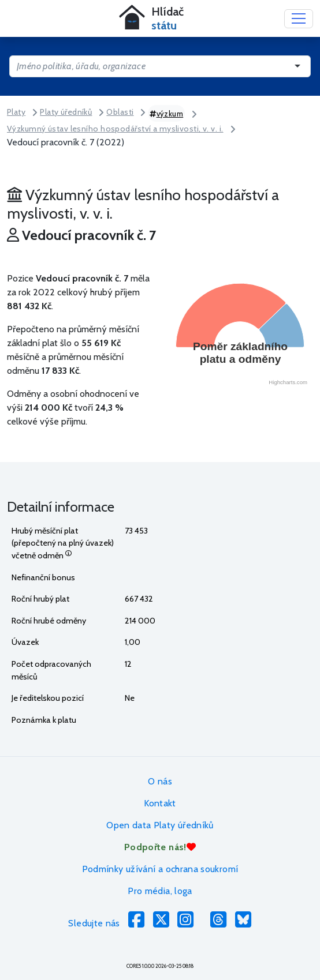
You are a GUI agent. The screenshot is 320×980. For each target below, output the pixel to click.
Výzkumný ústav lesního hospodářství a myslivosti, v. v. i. (115, 129)
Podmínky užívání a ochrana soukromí (160, 869)
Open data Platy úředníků (160, 825)
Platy (16, 112)
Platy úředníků (66, 112)
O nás (160, 781)
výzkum (166, 114)
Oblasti (120, 112)
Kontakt (160, 803)
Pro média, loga (160, 891)
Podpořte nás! (160, 847)
